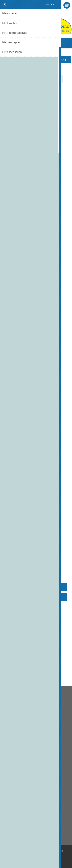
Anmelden (60, 5)
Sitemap (10, 766)
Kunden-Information (17, 784)
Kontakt (10, 742)
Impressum (12, 760)
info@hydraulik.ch (22, 832)
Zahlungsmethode (16, 724)
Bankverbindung (15, 711)
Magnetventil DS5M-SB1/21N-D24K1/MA (36, 228)
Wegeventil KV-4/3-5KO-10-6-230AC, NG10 (36, 526)
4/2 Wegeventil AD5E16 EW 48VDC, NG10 (36, 141)
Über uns (10, 748)
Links (8, 754)
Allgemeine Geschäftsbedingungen (25, 705)
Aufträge (10, 797)
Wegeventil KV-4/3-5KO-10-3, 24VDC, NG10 (36, 432)
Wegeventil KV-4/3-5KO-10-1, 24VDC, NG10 (36, 339)
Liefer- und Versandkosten (20, 718)
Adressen (11, 790)
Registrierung (52, 5)
